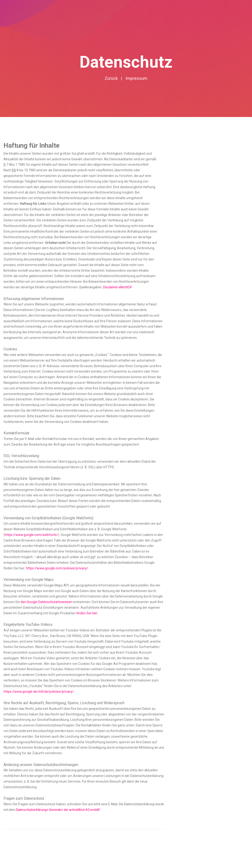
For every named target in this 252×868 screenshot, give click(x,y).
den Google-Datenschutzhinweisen (46, 602)
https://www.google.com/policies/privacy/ (57, 568)
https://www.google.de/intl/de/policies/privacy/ (39, 692)
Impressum (136, 78)
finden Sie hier (86, 613)
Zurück (111, 78)
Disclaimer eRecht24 (117, 287)
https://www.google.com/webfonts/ (31, 535)
